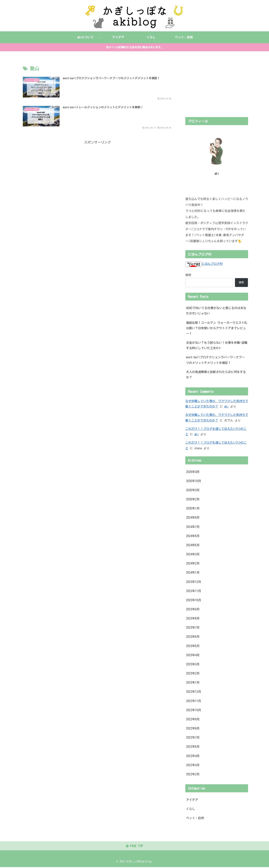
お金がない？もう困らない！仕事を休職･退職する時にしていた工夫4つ (217, 345)
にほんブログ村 (204, 264)
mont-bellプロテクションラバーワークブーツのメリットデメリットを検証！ (215, 360)
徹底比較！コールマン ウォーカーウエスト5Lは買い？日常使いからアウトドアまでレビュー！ (217, 328)
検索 (188, 275)
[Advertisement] (98, 172)
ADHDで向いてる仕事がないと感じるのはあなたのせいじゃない (216, 311)
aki (226, 406)
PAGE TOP (134, 847)
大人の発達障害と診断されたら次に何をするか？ (216, 374)
